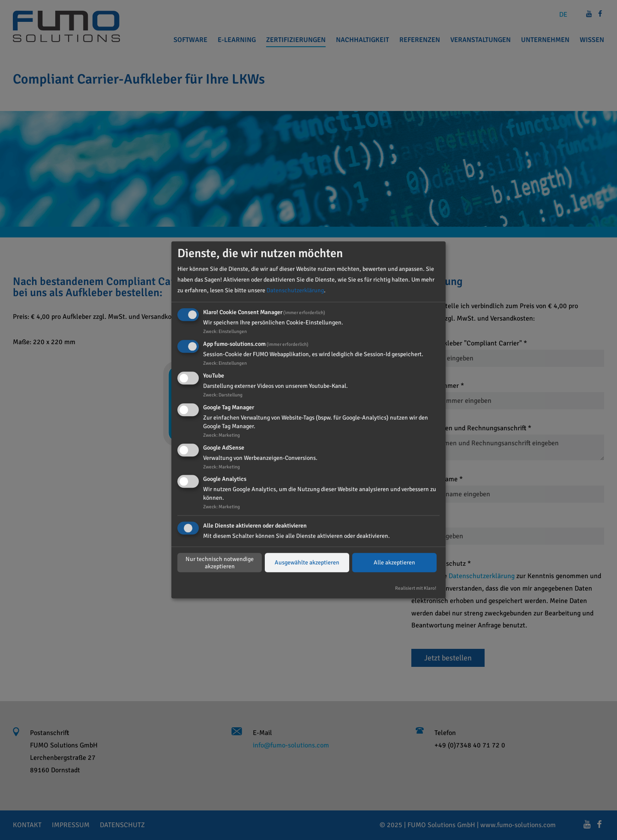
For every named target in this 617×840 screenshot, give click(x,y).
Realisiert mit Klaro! (416, 588)
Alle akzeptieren (394, 563)
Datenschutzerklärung (295, 291)
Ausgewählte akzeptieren (307, 563)
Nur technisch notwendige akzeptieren (220, 563)
